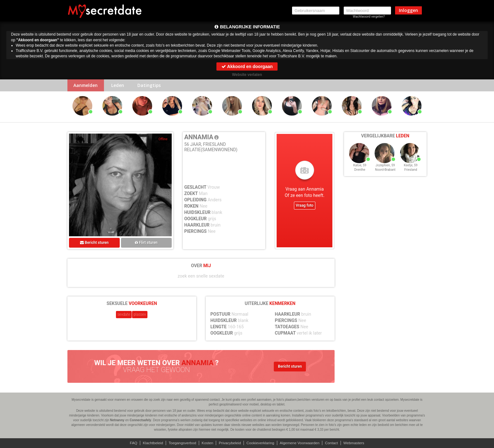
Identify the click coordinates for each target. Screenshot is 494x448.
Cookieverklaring (260, 443)
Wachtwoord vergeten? (369, 17)
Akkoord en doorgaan (247, 66)
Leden (119, 86)
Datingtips (151, 86)
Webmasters (355, 443)
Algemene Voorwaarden (300, 443)
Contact (333, 443)
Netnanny (117, 420)
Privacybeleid (230, 443)
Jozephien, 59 (385, 167)
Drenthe (360, 171)
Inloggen (408, 10)
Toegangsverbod (182, 443)
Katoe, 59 (360, 167)
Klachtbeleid (152, 443)
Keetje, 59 (411, 167)
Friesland (411, 171)
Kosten (207, 443)
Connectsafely (141, 420)
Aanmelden (86, 86)
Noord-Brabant (385, 171)
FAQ (132, 443)
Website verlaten (247, 75)
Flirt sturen (146, 243)
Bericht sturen (94, 243)
